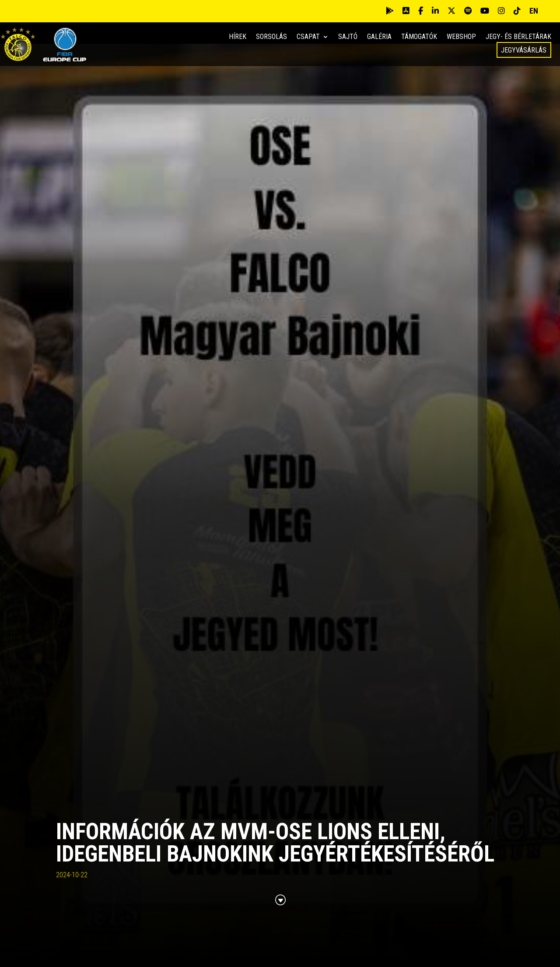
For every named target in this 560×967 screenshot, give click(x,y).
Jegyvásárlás (524, 50)
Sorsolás (271, 37)
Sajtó (348, 37)
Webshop (461, 37)
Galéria (379, 37)
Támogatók (419, 37)
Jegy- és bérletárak (518, 37)
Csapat (308, 37)
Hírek (238, 37)
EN (534, 11)
